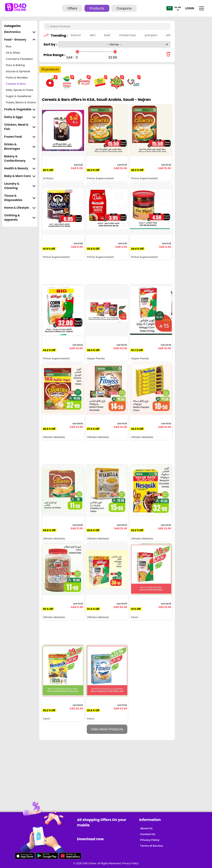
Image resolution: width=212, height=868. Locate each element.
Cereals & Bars (16, 84)
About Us (146, 828)
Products (97, 8)
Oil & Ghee (13, 53)
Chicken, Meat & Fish (20, 127)
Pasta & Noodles (17, 78)
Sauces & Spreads (18, 71)
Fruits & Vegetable (20, 109)
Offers (72, 8)
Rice (9, 46)
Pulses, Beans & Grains (21, 102)
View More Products (107, 729)
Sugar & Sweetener (19, 96)
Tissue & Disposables (20, 198)
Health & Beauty (20, 168)
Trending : (58, 36)
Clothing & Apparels (20, 218)
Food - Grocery (20, 40)
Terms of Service (152, 846)
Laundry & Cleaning (20, 186)
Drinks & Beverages (20, 147)
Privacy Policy (150, 840)
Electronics (20, 32)
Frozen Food (20, 137)
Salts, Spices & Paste (19, 90)
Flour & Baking (15, 65)
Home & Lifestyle (20, 208)
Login (190, 8)
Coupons (124, 8)
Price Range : (54, 55)
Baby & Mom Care (20, 176)
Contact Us (148, 834)
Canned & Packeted (19, 59)
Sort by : (51, 44)
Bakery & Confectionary (20, 159)
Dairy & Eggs (20, 117)
